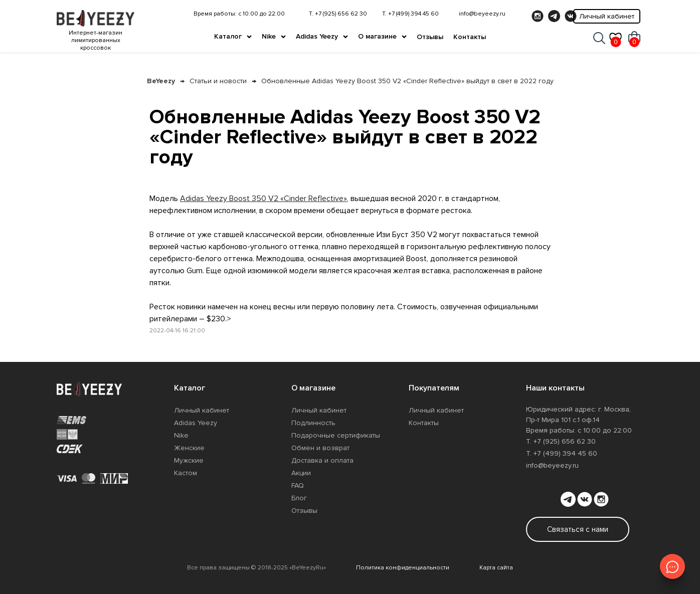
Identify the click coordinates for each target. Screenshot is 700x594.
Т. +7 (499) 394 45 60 (410, 14)
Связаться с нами (578, 529)
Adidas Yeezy (317, 36)
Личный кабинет (607, 16)
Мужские (189, 460)
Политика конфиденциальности (403, 568)
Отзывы (430, 37)
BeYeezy (161, 81)
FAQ (298, 485)
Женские (189, 448)
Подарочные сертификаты (336, 435)
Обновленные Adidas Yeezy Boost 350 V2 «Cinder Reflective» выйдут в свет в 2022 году (407, 81)
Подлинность (313, 423)
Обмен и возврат (320, 448)
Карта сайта (496, 568)
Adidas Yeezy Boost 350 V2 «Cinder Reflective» (264, 199)
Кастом (186, 473)
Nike (269, 36)
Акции (301, 473)
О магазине (377, 36)
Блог (299, 498)
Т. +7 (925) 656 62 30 (338, 14)
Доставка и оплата (322, 460)
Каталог (228, 36)
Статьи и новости (218, 81)
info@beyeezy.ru (482, 14)
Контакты (470, 37)
